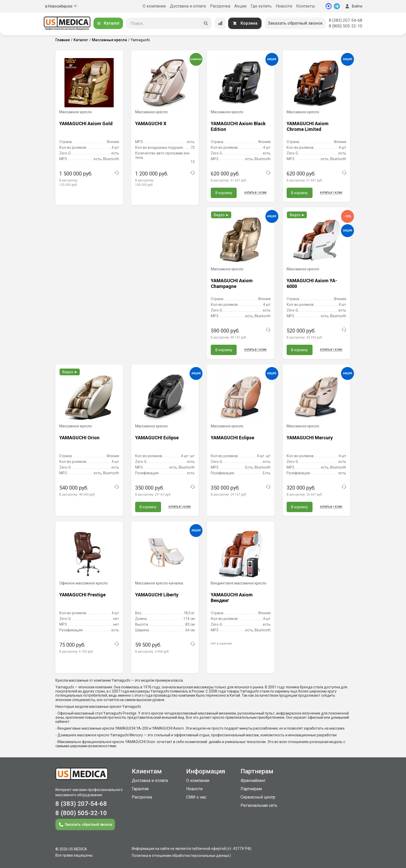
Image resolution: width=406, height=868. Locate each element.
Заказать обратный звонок (295, 23)
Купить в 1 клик (256, 193)
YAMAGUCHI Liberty (157, 595)
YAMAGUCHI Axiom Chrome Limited (308, 126)
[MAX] (329, 6)
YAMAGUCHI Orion (79, 438)
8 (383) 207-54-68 (346, 20)
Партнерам (251, 789)
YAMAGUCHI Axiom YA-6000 (312, 283)
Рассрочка (220, 6)
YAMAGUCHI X (151, 124)
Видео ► (222, 215)
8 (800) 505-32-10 (346, 26)
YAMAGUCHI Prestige (82, 595)
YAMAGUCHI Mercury (310, 438)
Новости (284, 6)
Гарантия (140, 789)
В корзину (224, 193)
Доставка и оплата (188, 6)
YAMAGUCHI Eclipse (157, 438)
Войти (353, 6)
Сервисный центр (258, 797)
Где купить (261, 6)
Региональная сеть (259, 805)
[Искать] (206, 23)
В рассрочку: (229, 180)
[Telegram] (337, 6)
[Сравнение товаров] (220, 23)
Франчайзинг (253, 781)
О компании (154, 6)
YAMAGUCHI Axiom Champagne (232, 283)
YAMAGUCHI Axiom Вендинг (232, 598)
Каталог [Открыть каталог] (108, 23)
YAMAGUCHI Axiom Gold (86, 124)
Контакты (306, 6)
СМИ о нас (196, 797)
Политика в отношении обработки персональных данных (180, 856)
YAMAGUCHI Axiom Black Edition (238, 126)
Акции (240, 6)
